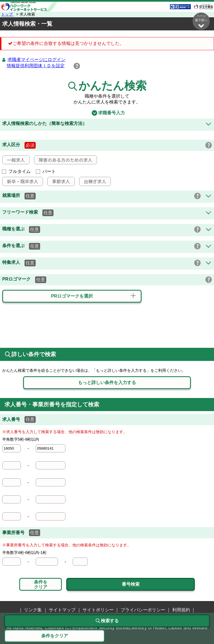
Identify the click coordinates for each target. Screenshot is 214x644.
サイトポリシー (98, 610)
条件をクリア (41, 584)
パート (46, 171)
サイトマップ (62, 610)
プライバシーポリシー (143, 610)
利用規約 (181, 610)
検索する (107, 621)
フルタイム (16, 171)
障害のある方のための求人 (63, 160)
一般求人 (14, 160)
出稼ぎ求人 (93, 181)
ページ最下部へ (201, 21)
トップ (8, 14)
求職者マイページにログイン (37, 60)
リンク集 (33, 610)
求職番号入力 (107, 113)
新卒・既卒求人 (20, 181)
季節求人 (59, 181)
